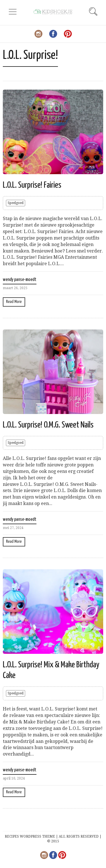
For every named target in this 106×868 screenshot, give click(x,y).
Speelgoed (16, 203)
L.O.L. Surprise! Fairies (32, 185)
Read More (14, 302)
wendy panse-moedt (20, 280)
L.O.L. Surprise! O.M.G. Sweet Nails (48, 425)
